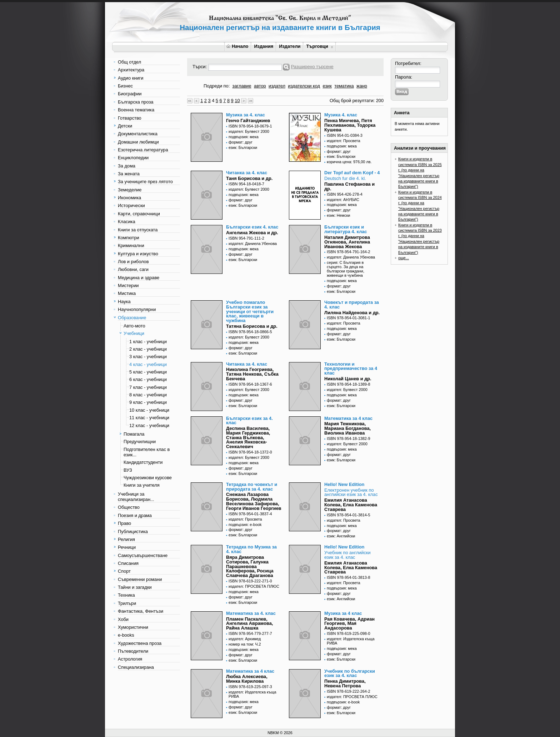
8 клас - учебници (148, 395)
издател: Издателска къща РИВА (351, 641)
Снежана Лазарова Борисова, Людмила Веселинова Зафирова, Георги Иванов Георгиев (254, 501)
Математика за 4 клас (348, 418)
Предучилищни (140, 442)
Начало (237, 46)
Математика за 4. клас (251, 613)
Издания (264, 46)
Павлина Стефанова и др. (349, 186)
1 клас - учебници (148, 342)
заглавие (242, 86)
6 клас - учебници (148, 379)
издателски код (304, 86)
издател (277, 86)
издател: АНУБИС (343, 200)
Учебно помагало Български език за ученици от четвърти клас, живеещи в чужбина (250, 311)
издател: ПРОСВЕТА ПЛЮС (254, 586)
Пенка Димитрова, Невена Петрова (345, 683)
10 (237, 101)
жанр (362, 86)
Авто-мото (134, 326)
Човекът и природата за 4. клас (352, 305)
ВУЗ (128, 470)
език (327, 86)
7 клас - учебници (148, 387)
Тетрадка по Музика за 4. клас (251, 549)
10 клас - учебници (149, 410)
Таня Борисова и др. (249, 178)
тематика (344, 86)
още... (404, 258)
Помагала (134, 434)
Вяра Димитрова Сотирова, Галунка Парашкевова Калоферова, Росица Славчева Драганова (250, 566)
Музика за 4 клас (343, 613)
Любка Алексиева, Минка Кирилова (247, 679)
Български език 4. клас (252, 227)
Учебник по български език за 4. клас (350, 673)
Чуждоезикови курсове (148, 478)
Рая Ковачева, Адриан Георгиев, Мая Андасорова (349, 624)
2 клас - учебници (148, 349)
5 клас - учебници (148, 372)
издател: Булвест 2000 (249, 131)
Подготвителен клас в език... (147, 452)
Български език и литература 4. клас (346, 229)
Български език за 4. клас (249, 421)
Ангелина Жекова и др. (252, 233)
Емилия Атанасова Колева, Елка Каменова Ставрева (351, 505)
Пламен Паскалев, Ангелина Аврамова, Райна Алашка (249, 624)
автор (260, 86)
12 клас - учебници (149, 425)
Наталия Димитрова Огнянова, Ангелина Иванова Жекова (347, 242)
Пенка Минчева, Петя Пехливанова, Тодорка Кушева (350, 125)
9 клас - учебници (148, 402)
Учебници (134, 333)
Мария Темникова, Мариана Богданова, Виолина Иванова (347, 428)
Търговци (319, 46)
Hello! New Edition (344, 484)
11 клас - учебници (149, 418)
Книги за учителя (142, 485)
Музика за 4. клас (246, 115)
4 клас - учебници (148, 364)
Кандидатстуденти (143, 462)
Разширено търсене (312, 67)
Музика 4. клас (341, 115)
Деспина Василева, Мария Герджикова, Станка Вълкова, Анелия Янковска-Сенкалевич (248, 437)
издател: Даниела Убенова (253, 244)
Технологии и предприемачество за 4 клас (351, 369)
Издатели (290, 46)
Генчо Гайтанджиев (248, 121)
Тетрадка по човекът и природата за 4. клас (252, 487)
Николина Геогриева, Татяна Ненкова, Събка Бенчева (252, 374)
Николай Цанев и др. (348, 379)
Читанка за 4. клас (247, 173)
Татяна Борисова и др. (252, 326)
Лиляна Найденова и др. (352, 313)
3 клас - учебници (148, 357)
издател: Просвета (344, 141)
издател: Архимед (245, 639)
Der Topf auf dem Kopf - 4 (352, 173)
